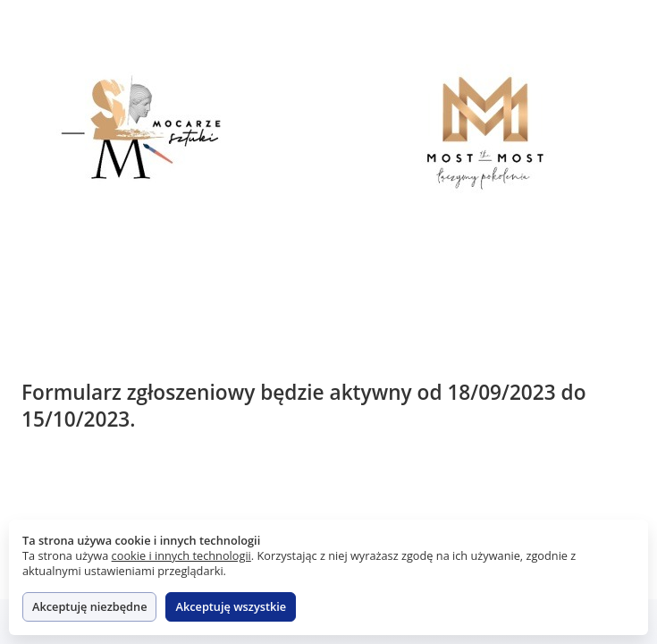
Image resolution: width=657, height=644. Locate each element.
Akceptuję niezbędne (89, 606)
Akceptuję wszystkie (231, 606)
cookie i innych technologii (181, 555)
